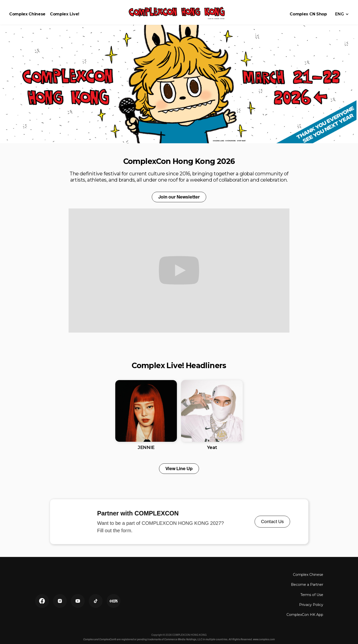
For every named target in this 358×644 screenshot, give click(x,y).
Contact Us (269, 522)
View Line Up (179, 469)
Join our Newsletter (179, 197)
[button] (342, 14)
